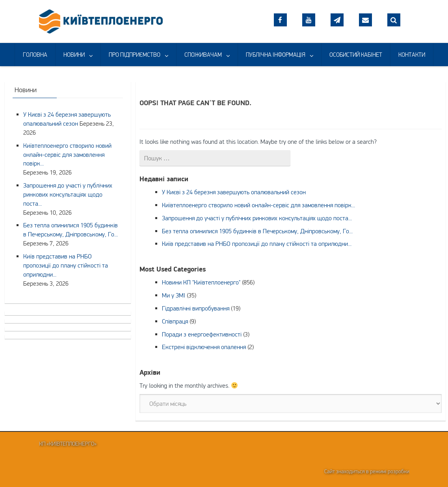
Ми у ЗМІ (174, 295)
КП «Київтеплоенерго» (68, 444)
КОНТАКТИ (412, 55)
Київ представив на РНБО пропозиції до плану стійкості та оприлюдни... (257, 243)
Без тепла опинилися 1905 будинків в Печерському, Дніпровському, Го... (257, 231)
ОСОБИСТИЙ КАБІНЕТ (356, 55)
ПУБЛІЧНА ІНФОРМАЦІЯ (276, 55)
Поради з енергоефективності (202, 334)
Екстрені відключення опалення (204, 347)
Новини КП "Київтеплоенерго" (201, 282)
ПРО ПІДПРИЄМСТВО (135, 55)
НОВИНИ (74, 55)
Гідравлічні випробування (196, 308)
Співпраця (175, 321)
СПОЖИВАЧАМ (203, 55)
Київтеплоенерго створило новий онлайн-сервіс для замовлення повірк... (258, 205)
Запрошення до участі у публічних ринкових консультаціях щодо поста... (257, 218)
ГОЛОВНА (35, 55)
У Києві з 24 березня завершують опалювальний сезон (234, 192)
